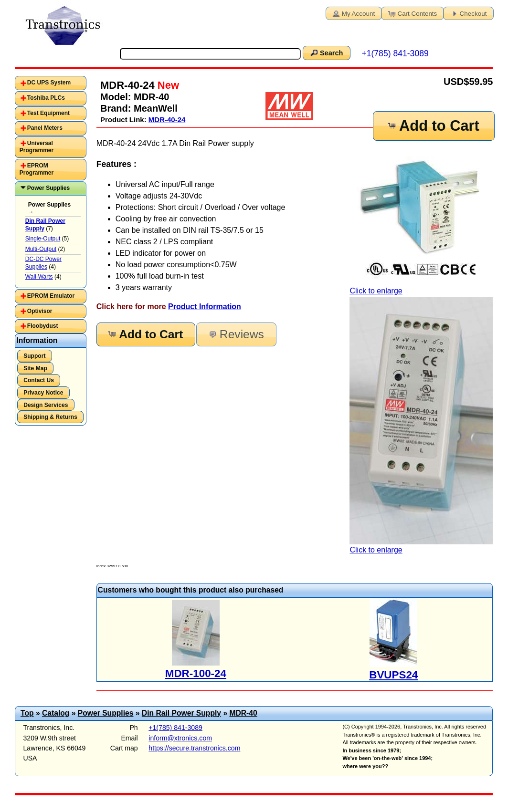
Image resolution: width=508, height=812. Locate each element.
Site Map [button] (35, 368)
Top (27, 713)
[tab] (51, 83)
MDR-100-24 (196, 673)
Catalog (56, 713)
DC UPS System (49, 83)
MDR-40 (243, 713)
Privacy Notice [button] (43, 393)
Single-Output (43, 239)
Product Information (205, 307)
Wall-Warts (39, 277)
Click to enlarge (421, 222)
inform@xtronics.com (180, 738)
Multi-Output (41, 249)
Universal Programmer (37, 147)
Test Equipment (48, 113)
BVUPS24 (393, 675)
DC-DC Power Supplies (43, 263)
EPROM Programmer (37, 169)
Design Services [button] (46, 405)
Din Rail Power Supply (181, 713)
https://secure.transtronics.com (194, 748)
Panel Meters (45, 128)
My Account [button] (353, 13)
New (167, 85)
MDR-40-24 (167, 120)
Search (326, 52)
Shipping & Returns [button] (50, 417)
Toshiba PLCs (46, 98)
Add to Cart (433, 126)
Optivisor (40, 311)
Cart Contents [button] (412, 13)
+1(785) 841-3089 (395, 53)
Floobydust (43, 326)
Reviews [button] (236, 334)
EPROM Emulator (51, 296)
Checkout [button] (468, 13)
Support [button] (34, 356)
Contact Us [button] (39, 380)
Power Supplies (48, 188)
